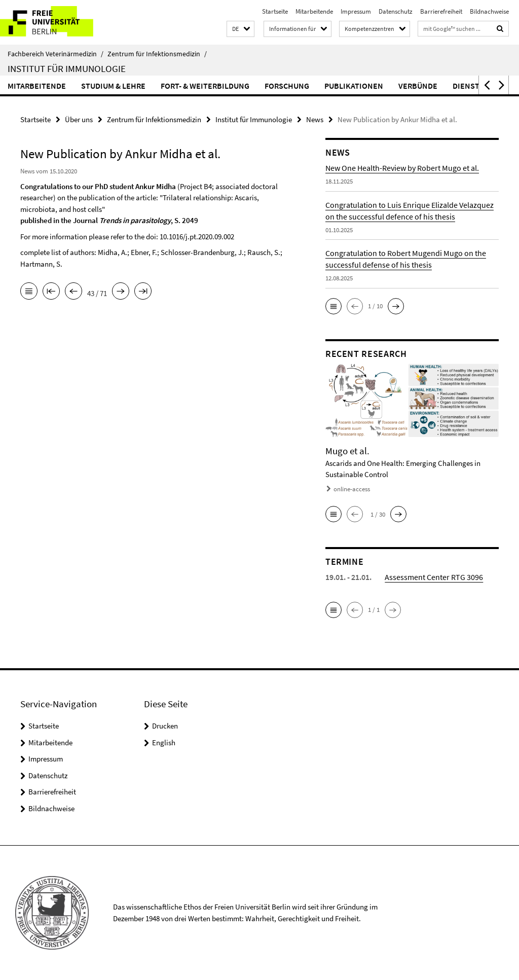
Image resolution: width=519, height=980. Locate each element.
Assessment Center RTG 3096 (434, 577)
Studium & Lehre (113, 86)
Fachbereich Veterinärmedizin (55, 54)
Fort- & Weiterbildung (205, 86)
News (315, 119)
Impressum (356, 11)
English (164, 742)
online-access (352, 489)
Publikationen (354, 86)
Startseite (275, 11)
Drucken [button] (165, 726)
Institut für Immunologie (67, 68)
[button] (240, 29)
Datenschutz (396, 11)
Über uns (79, 119)
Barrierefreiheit (441, 11)
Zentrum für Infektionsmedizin (157, 54)
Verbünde (418, 86)
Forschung (287, 86)
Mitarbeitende (314, 11)
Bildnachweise (489, 11)
